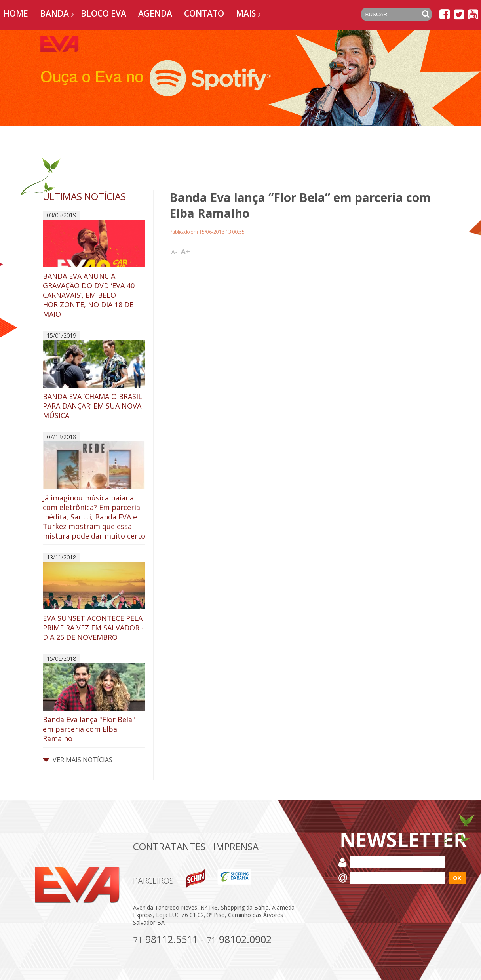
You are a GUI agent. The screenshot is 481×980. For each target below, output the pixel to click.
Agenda (155, 13)
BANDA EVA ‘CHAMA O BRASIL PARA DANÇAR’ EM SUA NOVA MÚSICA (94, 380)
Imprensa (236, 846)
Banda (54, 13)
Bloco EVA (104, 13)
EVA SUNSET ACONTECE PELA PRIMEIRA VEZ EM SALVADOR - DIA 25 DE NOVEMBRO (94, 602)
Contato (204, 13)
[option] (240, 78)
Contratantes (169, 846)
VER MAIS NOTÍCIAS (78, 760)
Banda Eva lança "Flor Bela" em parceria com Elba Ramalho (94, 703)
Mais (246, 13)
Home (16, 13)
